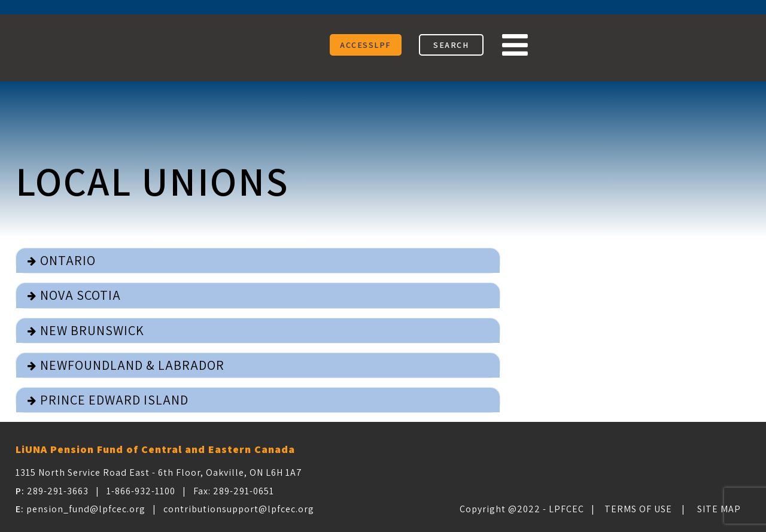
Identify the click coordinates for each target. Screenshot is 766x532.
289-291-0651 (244, 491)
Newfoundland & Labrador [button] (132, 365)
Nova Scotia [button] (80, 295)
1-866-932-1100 (141, 491)
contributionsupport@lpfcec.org (239, 509)
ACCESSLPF (366, 45)
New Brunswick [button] (92, 330)
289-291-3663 (58, 491)
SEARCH (451, 45)
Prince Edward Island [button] (114, 400)
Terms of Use (638, 509)
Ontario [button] (68, 260)
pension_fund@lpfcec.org (86, 509)
